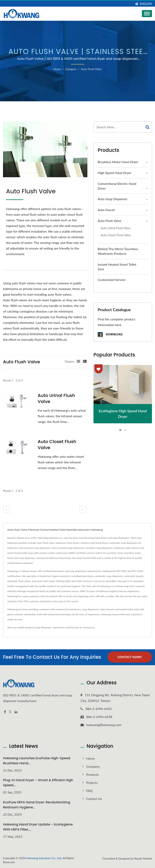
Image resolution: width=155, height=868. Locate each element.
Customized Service (112, 280)
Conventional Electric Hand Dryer (117, 186)
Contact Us (88, 627)
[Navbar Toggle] (147, 14)
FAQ (89, 790)
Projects (92, 782)
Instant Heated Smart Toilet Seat (117, 267)
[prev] (6, 509)
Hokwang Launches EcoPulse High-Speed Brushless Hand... (37, 760)
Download (110, 335)
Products (92, 774)
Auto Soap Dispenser (113, 199)
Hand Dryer (59, 627)
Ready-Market (143, 858)
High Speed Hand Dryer (115, 173)
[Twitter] (10, 712)
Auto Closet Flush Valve (57, 445)
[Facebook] (5, 712)
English (146, 4)
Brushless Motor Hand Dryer (118, 162)
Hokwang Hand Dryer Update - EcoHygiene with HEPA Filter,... (38, 827)
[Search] (118, 127)
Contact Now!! (130, 657)
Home (57, 69)
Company (93, 766)
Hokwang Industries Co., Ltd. (44, 858)
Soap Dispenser (43, 627)
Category (71, 69)
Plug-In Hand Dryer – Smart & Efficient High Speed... (38, 783)
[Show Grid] (79, 361)
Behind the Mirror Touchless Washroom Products (118, 251)
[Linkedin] (16, 712)
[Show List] (85, 361)
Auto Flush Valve (91, 69)
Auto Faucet (106, 210)
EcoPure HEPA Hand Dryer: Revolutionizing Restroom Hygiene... (37, 805)
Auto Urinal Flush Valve (56, 399)
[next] (83, 509)
